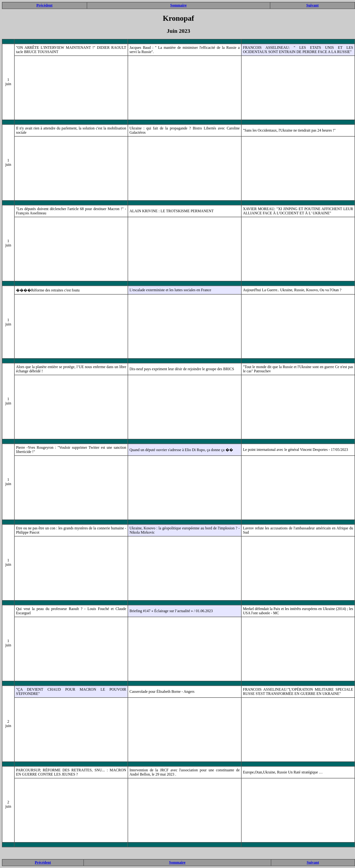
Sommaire (178, 5)
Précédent (44, 5)
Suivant (312, 5)
